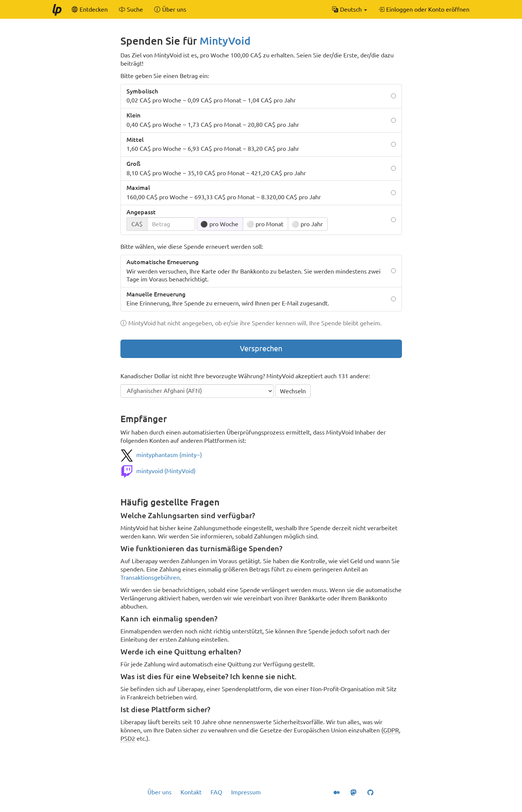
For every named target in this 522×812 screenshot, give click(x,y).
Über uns (159, 792)
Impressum (246, 792)
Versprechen (261, 348)
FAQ (216, 792)
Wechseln (293, 391)
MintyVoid (225, 41)
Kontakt (191, 792)
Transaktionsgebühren (150, 577)
